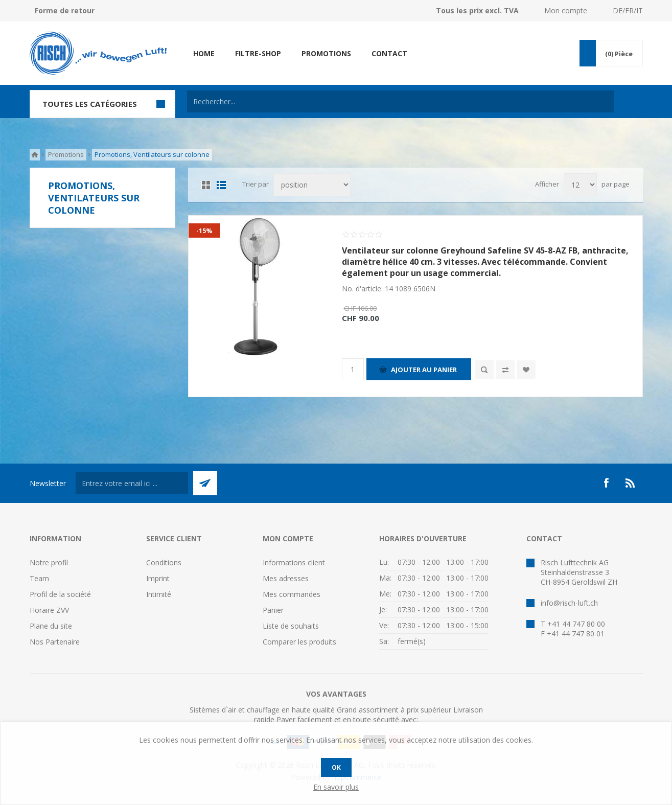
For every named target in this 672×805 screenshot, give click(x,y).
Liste (221, 185)
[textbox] (400, 101)
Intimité (159, 594)
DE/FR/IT (628, 10)
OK (336, 767)
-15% (204, 231)
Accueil (35, 155)
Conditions (164, 562)
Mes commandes (292, 594)
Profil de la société (60, 594)
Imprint (158, 578)
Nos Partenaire (55, 642)
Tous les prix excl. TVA (477, 10)
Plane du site (51, 626)
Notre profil (49, 562)
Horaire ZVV (49, 610)
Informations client (294, 562)
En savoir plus (336, 787)
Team (39, 578)
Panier (273, 610)
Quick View (484, 370)
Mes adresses (286, 578)
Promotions (66, 154)
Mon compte (566, 10)
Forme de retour (65, 10)
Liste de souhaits (291, 626)
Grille (206, 185)
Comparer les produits (299, 642)
